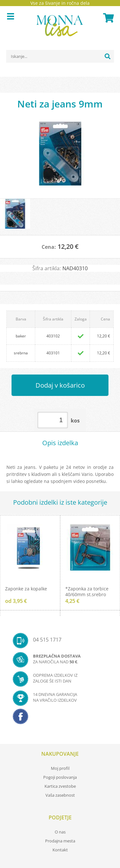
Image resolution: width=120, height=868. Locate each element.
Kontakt (60, 850)
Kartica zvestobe (60, 786)
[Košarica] (108, 18)
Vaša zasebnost (60, 795)
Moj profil (60, 768)
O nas (60, 832)
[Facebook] (60, 718)
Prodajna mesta (60, 841)
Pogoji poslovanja (60, 777)
